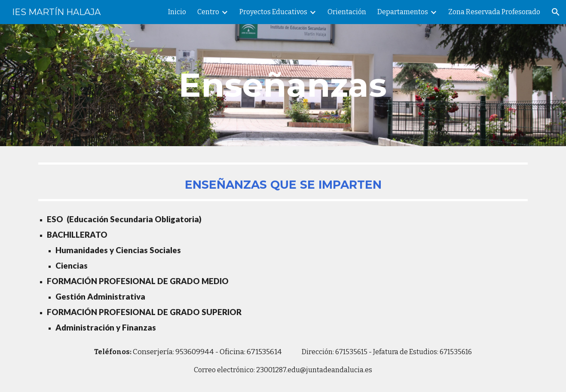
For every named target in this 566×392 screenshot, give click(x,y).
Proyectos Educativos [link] (273, 12)
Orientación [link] (347, 12)
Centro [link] (208, 12)
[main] (283, 85)
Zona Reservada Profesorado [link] (494, 12)
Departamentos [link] (403, 12)
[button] (556, 12)
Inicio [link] (177, 12)
